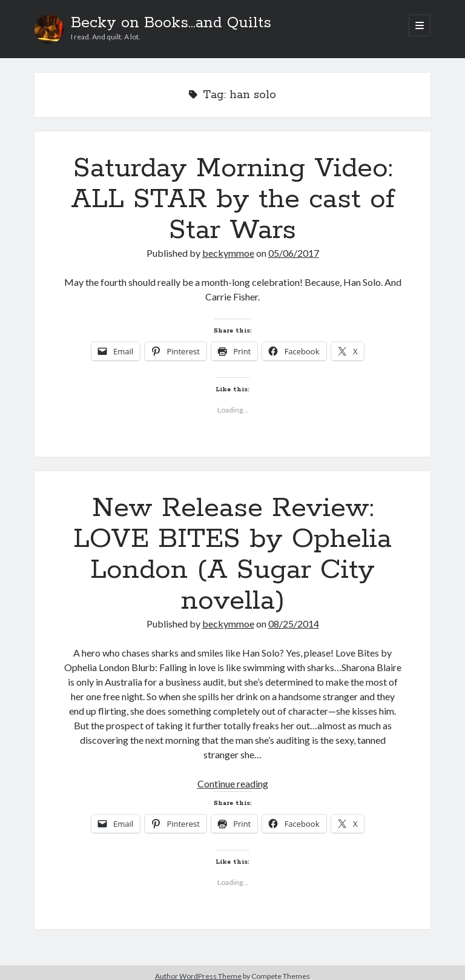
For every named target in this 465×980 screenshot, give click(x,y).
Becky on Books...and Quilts (171, 23)
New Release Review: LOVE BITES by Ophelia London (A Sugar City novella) (232, 555)
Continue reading (233, 783)
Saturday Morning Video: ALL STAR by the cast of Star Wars (233, 199)
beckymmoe (228, 253)
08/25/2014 (294, 624)
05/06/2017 (294, 253)
